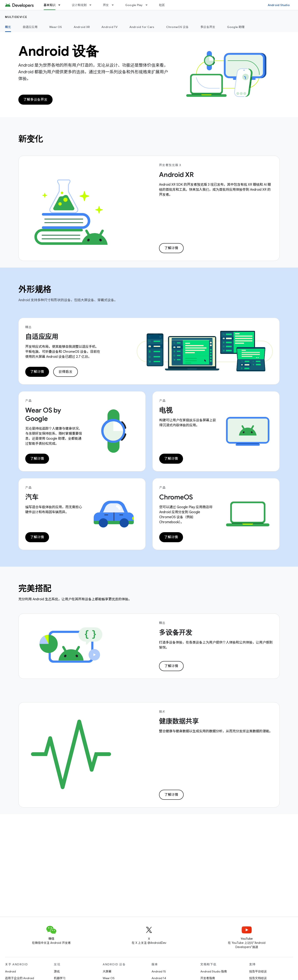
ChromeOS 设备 (177, 27)
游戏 (57, 971)
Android (10, 971)
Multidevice (16, 17)
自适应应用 (30, 27)
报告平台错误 (258, 971)
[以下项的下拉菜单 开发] (115, 5)
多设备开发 (208, 27)
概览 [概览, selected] (8, 27)
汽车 (32, 497)
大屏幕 (107, 971)
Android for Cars (142, 27)
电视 (166, 410)
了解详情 (171, 248)
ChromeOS (176, 497)
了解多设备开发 (35, 100)
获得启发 (66, 372)
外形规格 (35, 289)
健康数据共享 (179, 721)
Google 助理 (236, 27)
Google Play (134, 5)
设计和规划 (79, 5)
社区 (162, 5)
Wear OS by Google (43, 414)
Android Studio (279, 5)
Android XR (82, 27)
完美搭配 (35, 588)
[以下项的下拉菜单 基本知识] (61, 5)
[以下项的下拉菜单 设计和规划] (92, 5)
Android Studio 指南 (214, 971)
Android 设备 (59, 51)
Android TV (110, 27)
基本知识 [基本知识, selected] (50, 5)
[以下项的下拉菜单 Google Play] (148, 5)
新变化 (31, 139)
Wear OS (56, 27)
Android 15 (159, 971)
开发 (106, 5)
